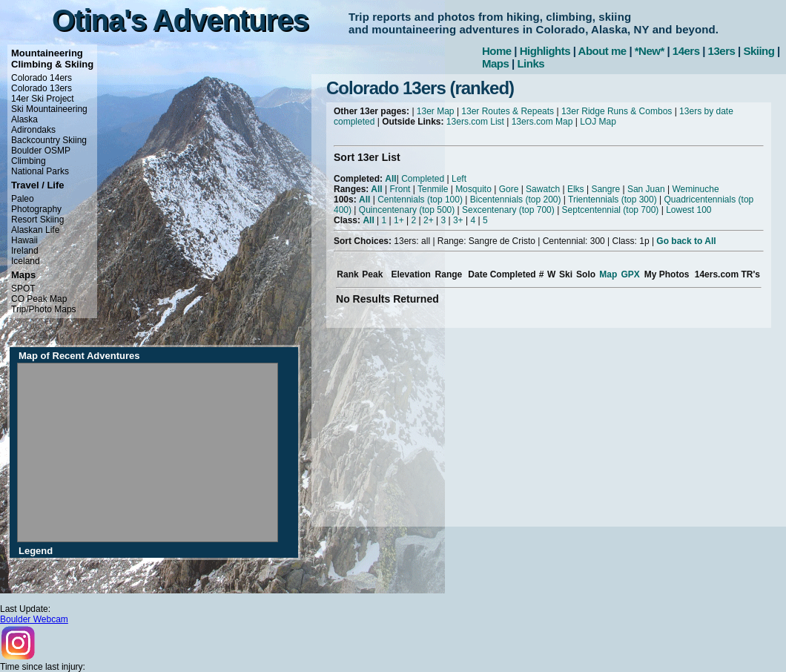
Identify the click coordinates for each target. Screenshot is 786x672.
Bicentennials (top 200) (516, 200)
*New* (650, 51)
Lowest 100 (688, 210)
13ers (722, 51)
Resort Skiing (37, 220)
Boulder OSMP (41, 151)
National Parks (40, 171)
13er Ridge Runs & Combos (617, 111)
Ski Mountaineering (49, 109)
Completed (423, 179)
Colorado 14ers (42, 78)
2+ (429, 220)
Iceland (26, 261)
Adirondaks (33, 130)
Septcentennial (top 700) (611, 210)
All (390, 179)
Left (459, 179)
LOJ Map (598, 122)
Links (531, 63)
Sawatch (543, 189)
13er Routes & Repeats (508, 111)
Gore (509, 189)
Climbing (29, 161)
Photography (36, 209)
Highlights (545, 51)
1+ (399, 220)
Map (608, 274)
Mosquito (473, 189)
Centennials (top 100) (420, 200)
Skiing (759, 51)
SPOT (23, 289)
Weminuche (695, 189)
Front (400, 189)
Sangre (605, 189)
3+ (458, 220)
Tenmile (433, 189)
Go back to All (686, 241)
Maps (495, 63)
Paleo (23, 199)
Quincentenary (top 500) (407, 210)
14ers (686, 51)
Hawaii (24, 240)
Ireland (25, 251)
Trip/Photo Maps (44, 309)
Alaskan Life (35, 230)
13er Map (436, 111)
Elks (576, 189)
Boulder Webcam (34, 619)
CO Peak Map (39, 299)
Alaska (24, 119)
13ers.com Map (542, 122)
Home (497, 51)
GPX (630, 274)
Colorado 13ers (42, 88)
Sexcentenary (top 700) (508, 210)
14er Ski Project (43, 99)
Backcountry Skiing (49, 140)
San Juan (646, 189)
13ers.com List (475, 122)
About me (602, 51)
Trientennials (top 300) (612, 200)
